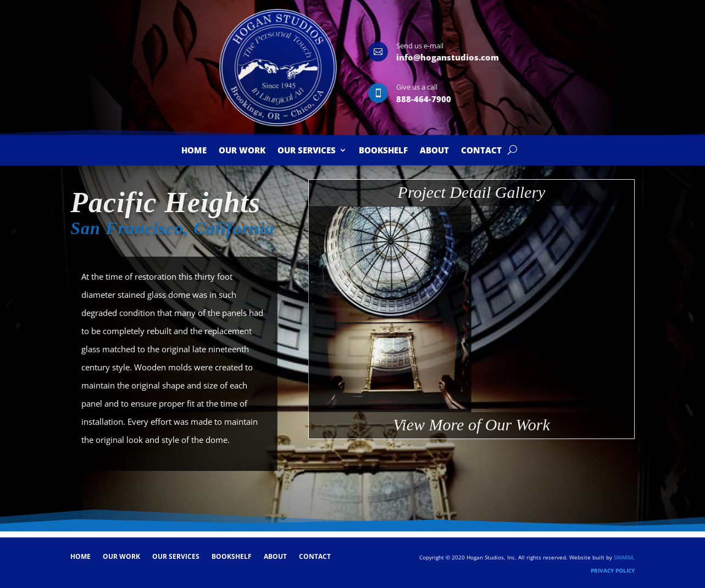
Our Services (307, 151)
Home (194, 151)
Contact (481, 151)
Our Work (242, 151)
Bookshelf (383, 151)
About (434, 151)
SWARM (623, 557)
